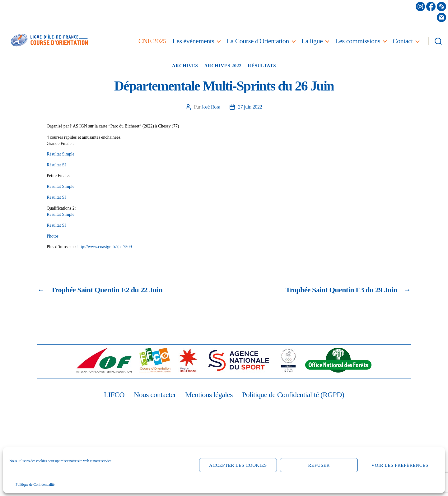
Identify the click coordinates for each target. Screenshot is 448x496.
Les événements (193, 41)
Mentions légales (209, 395)
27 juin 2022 (250, 107)
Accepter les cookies (238, 465)
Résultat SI (56, 165)
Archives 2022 (223, 66)
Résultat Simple (61, 154)
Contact (403, 41)
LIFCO (114, 395)
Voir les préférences (400, 465)
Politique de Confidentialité (35, 484)
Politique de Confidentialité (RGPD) (293, 395)
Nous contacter (155, 395)
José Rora (211, 107)
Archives (185, 66)
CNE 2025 (152, 41)
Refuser (319, 465)
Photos (53, 236)
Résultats (262, 66)
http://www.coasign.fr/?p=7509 (105, 247)
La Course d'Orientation (258, 41)
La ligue (312, 41)
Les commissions (358, 41)
